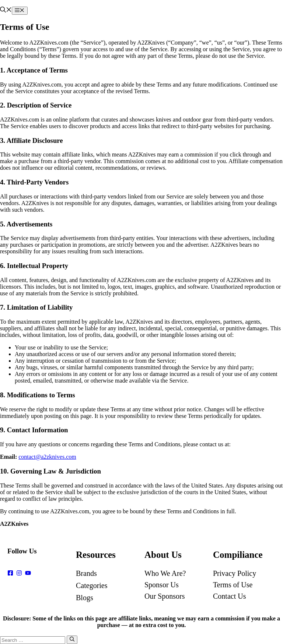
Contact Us (229, 596)
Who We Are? (165, 573)
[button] (6, 10)
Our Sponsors (165, 596)
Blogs (85, 598)
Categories (92, 585)
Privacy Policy (235, 573)
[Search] (72, 640)
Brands (86, 573)
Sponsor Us (162, 585)
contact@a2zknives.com (47, 457)
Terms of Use (233, 585)
